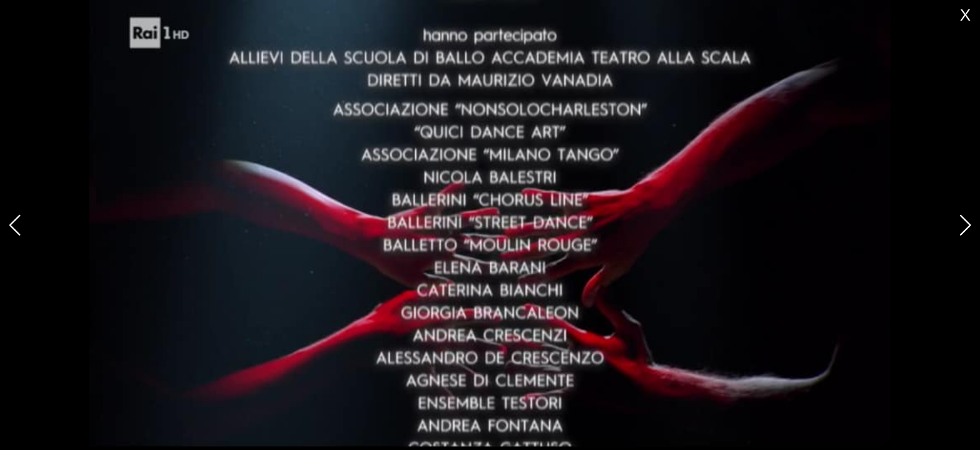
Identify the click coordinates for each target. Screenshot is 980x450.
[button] (965, 225)
